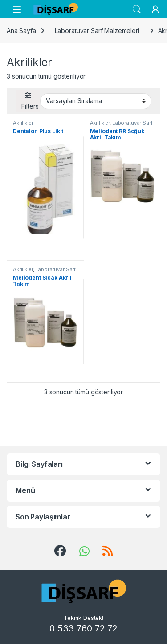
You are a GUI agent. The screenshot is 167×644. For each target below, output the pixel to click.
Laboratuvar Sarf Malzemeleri (97, 31)
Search (137, 9)
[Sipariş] (96, 101)
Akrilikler (23, 123)
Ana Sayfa (21, 31)
